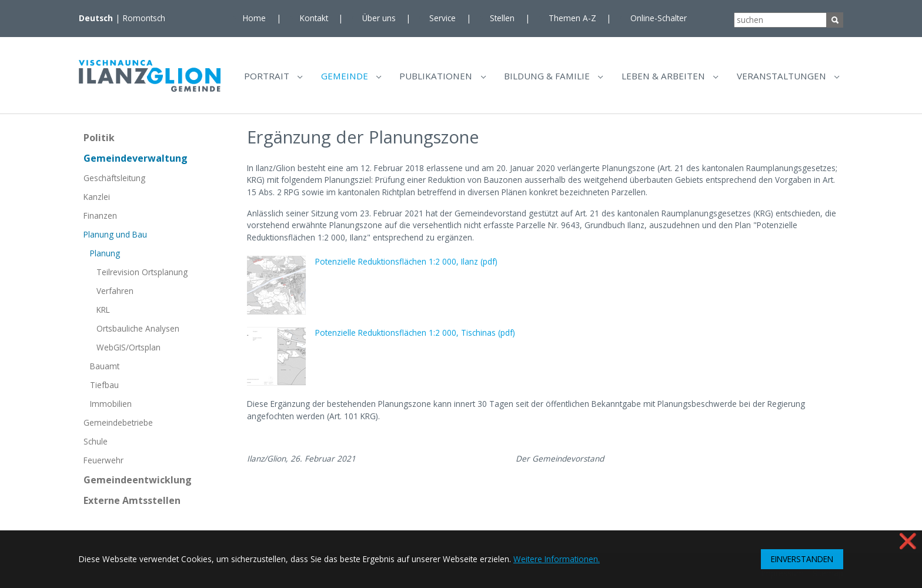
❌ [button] (908, 541)
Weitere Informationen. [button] (557, 559)
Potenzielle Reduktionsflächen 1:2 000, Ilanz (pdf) (406, 266)
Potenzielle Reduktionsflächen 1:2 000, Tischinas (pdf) (415, 337)
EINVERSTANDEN (802, 559)
